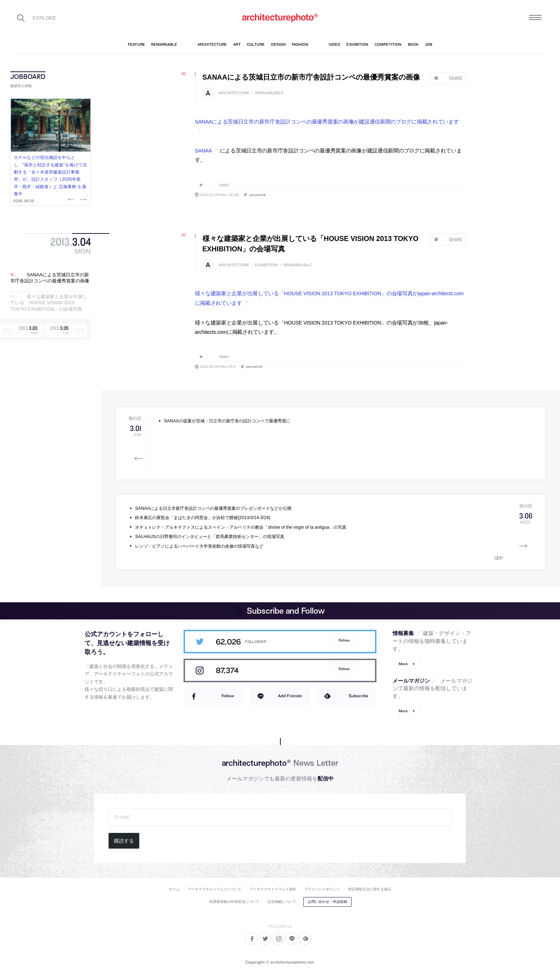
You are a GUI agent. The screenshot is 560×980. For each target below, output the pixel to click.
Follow (344, 640)
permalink (257, 195)
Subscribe (359, 696)
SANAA (204, 151)
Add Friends (290, 696)
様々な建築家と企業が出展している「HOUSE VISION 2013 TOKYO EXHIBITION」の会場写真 (49, 303)
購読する (124, 841)
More (403, 664)
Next (82, 199)
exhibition (266, 265)
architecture (234, 93)
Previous (72, 199)
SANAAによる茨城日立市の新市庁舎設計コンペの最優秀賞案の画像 (50, 278)
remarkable (269, 93)
